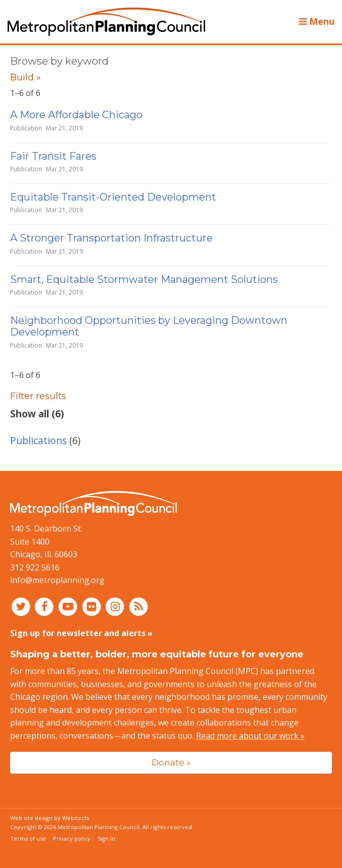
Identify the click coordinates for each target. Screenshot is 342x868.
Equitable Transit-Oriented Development (113, 197)
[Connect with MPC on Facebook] (46, 606)
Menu (317, 21)
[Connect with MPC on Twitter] (22, 606)
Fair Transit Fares (53, 156)
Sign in (106, 838)
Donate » (171, 762)
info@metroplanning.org (57, 580)
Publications (38, 440)
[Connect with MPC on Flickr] (93, 606)
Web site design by (50, 818)
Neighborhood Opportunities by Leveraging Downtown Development (149, 326)
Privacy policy (72, 838)
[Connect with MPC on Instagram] (116, 606)
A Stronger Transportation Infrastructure (111, 238)
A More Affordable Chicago (76, 115)
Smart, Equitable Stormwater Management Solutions (144, 279)
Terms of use (28, 838)
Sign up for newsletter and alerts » (81, 633)
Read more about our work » (250, 736)
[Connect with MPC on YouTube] (69, 606)
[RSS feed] (139, 606)
